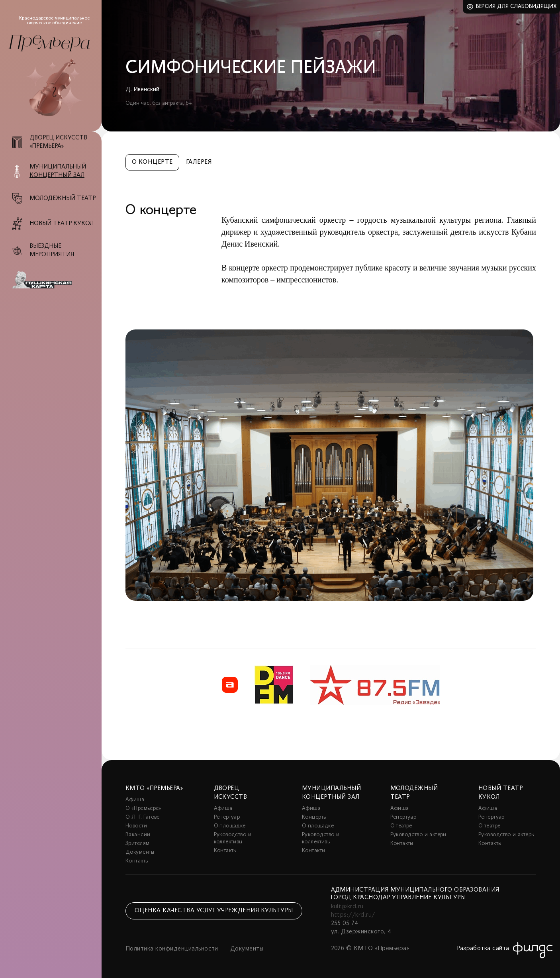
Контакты (137, 861)
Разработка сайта (483, 949)
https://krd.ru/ (353, 915)
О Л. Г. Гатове (143, 817)
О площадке (230, 826)
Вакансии (138, 835)
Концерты (314, 817)
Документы (140, 852)
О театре (401, 826)
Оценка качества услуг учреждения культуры (214, 911)
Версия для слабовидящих (516, 7)
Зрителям (137, 844)
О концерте (152, 162)
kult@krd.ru (347, 907)
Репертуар (227, 817)
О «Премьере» (143, 808)
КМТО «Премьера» (154, 788)
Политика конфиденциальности (172, 949)
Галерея (199, 162)
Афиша (135, 800)
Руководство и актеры (418, 835)
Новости (136, 826)
